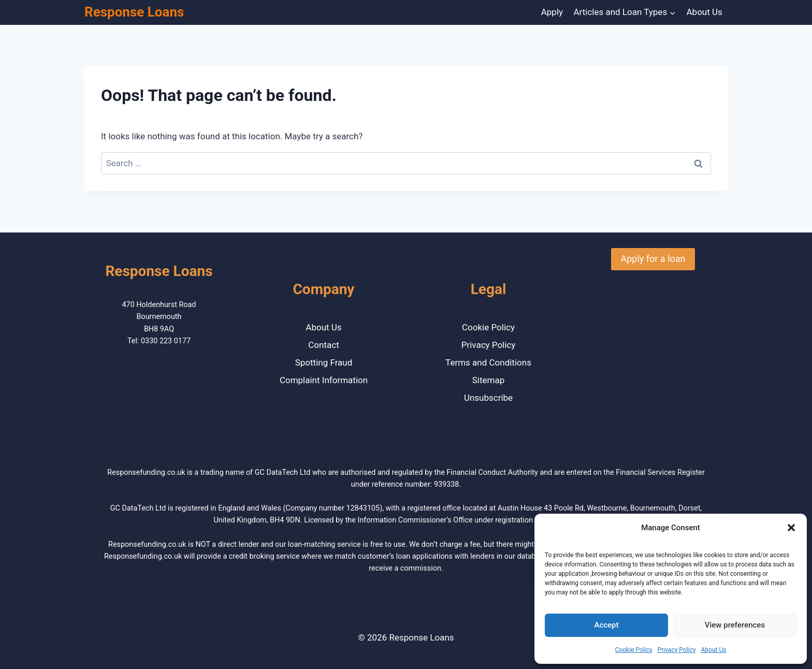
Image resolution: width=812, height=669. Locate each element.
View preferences (735, 625)
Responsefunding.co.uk (146, 472)
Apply (552, 12)
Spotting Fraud (324, 362)
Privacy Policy (677, 650)
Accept (606, 625)
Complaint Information (324, 380)
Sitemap (489, 380)
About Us (713, 650)
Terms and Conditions (488, 362)
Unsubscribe (488, 398)
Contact (323, 345)
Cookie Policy (634, 650)
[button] (791, 528)
